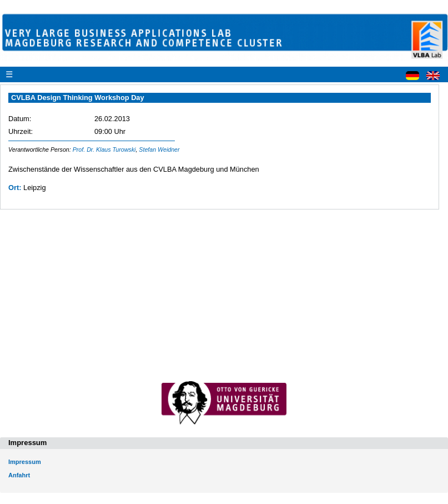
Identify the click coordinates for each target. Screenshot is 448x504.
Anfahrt (19, 475)
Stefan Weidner (159, 149)
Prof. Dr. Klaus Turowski (104, 149)
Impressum (25, 462)
